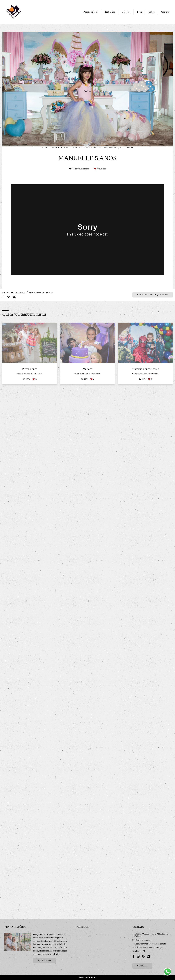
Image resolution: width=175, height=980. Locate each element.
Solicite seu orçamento (153, 826)
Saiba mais (45, 965)
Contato (165, 12)
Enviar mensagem (143, 944)
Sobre (152, 12)
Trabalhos (110, 12)
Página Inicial (91, 12)
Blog (140, 12)
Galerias (126, 12)
